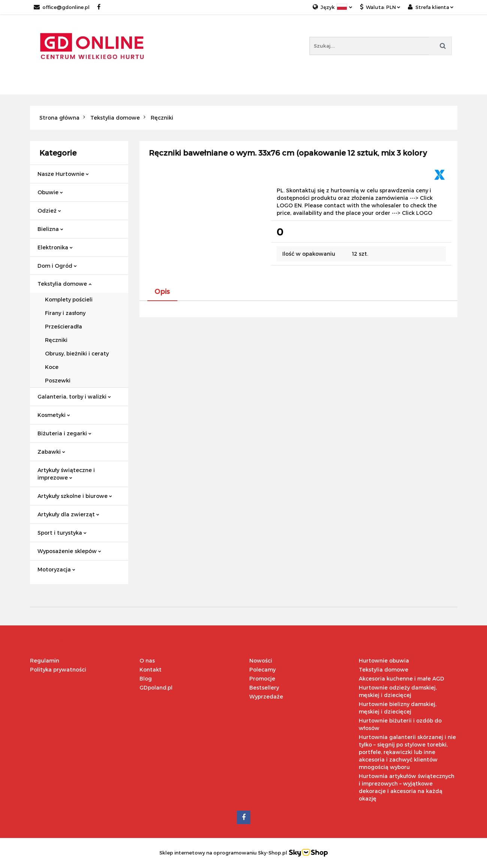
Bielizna (50, 229)
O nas (147, 660)
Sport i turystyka (62, 533)
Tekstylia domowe (64, 284)
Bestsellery (264, 687)
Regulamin (45, 660)
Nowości (261, 660)
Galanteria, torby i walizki (74, 397)
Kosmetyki (54, 415)
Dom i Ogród (57, 266)
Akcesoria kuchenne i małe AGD (402, 678)
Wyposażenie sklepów (69, 551)
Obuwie (50, 192)
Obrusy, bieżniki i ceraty (77, 353)
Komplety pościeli (69, 299)
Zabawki (51, 452)
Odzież (49, 211)
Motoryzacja (56, 569)
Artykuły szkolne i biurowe (75, 496)
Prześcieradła (64, 326)
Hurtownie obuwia (384, 660)
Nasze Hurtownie (63, 174)
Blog (146, 678)
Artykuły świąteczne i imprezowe (66, 474)
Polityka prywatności (58, 669)
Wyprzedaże (266, 696)
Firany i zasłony (65, 313)
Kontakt (151, 669)
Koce (52, 367)
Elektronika (55, 247)
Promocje (262, 678)
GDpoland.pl (156, 687)
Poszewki (58, 380)
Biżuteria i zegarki (64, 433)
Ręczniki (56, 340)
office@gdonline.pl (62, 7)
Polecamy (262, 669)
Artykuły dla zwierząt (68, 514)
